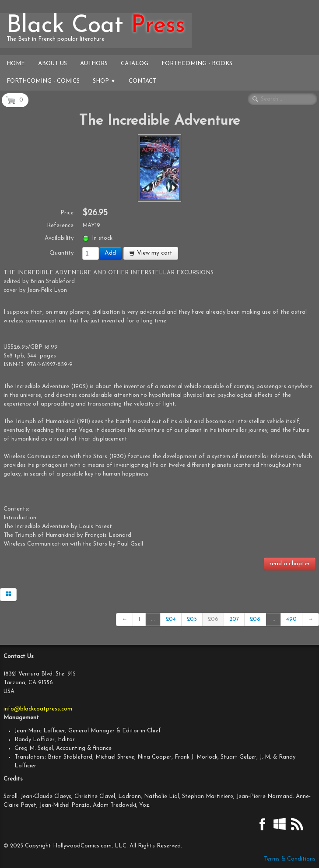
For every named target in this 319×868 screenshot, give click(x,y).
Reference (60, 226)
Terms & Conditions (290, 859)
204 (171, 619)
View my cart (151, 253)
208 (255, 619)
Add (110, 253)
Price (67, 213)
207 (234, 619)
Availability (59, 238)
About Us (53, 64)
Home (16, 64)
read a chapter (290, 564)
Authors (94, 64)
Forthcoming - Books (197, 64)
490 (291, 619)
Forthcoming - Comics (43, 81)
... (153, 619)
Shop (104, 81)
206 (213, 619)
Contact (142, 81)
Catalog (135, 64)
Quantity (61, 253)
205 (192, 619)
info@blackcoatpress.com (38, 709)
